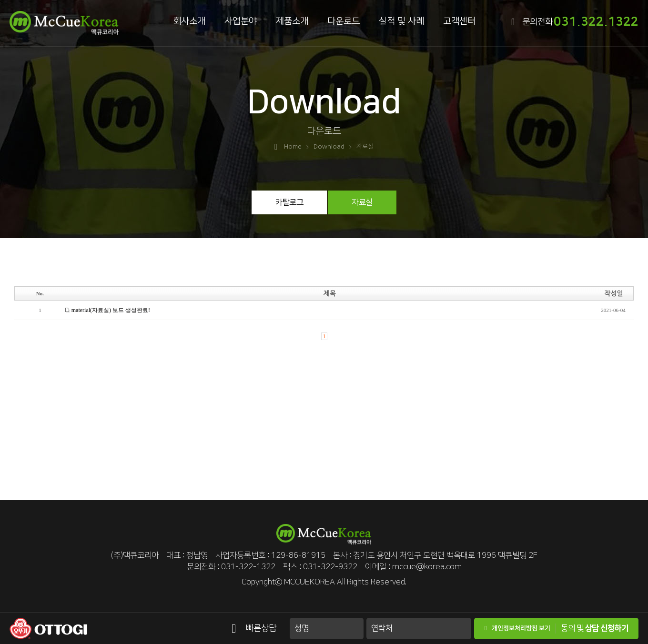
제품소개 (292, 21)
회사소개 (189, 21)
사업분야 (241, 21)
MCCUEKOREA (309, 582)
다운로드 (344, 21)
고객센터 (459, 21)
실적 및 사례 (401, 21)
